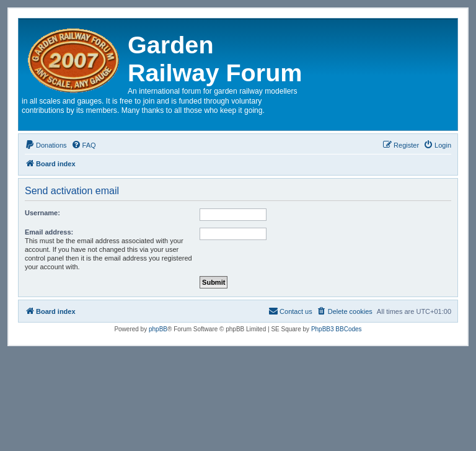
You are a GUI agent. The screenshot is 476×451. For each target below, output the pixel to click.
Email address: (49, 232)
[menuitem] (46, 145)
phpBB (158, 329)
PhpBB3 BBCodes (337, 329)
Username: (42, 213)
